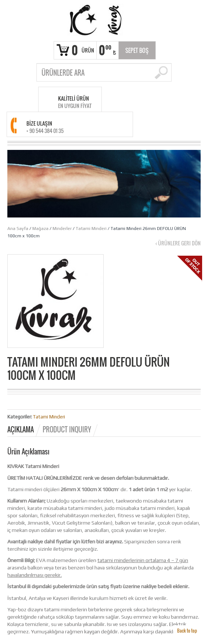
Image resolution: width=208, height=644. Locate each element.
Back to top (187, 631)
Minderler (62, 229)
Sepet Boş (137, 50)
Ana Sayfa (18, 229)
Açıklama (21, 429)
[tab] (24, 429)
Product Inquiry (67, 429)
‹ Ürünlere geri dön (178, 243)
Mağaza (40, 229)
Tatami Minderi (91, 229)
